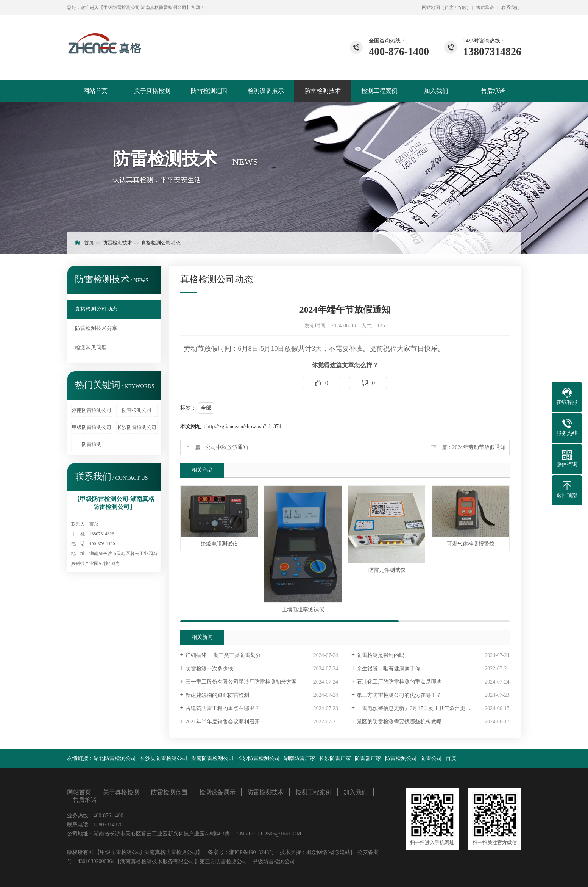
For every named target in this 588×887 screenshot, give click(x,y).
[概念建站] (340, 852)
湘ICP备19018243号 (252, 852)
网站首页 (95, 91)
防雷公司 (431, 758)
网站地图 (431, 8)
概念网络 (317, 852)
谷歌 (462, 8)
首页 (89, 243)
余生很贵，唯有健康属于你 (388, 669)
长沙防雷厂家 (335, 758)
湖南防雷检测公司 (92, 410)
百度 (449, 8)
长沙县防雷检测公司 (164, 758)
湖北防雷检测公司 (115, 758)
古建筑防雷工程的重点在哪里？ (223, 708)
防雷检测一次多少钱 (209, 669)
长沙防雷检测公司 (137, 427)
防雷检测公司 (137, 410)
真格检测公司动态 (161, 243)
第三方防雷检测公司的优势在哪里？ (399, 695)
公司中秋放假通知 (227, 447)
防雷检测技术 (323, 91)
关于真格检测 (152, 91)
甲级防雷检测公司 (92, 427)
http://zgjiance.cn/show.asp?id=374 (244, 426)
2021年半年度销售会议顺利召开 (223, 722)
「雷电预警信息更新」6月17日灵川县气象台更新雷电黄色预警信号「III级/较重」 (433, 708)
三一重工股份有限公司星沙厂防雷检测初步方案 (241, 682)
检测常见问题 (91, 348)
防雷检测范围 (209, 91)
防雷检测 (92, 444)
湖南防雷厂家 (299, 758)
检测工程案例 (379, 91)
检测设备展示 (266, 91)
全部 (206, 408)
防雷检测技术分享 (96, 328)
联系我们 (510, 8)
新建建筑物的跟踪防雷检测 (217, 695)
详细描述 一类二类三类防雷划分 (223, 655)
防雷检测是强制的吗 (381, 655)
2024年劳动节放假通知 (479, 447)
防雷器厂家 (368, 758)
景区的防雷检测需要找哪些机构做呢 (399, 722)
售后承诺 (485, 8)
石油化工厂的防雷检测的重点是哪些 (399, 682)
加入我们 (436, 91)
